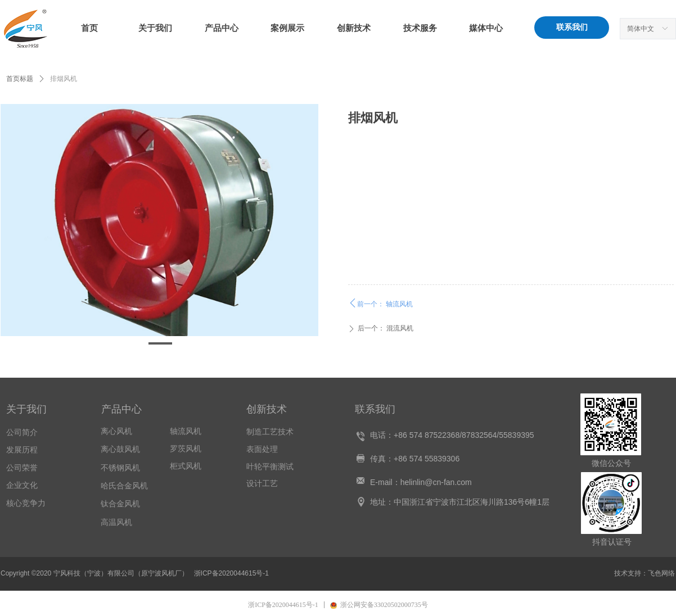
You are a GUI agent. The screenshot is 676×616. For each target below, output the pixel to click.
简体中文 (641, 29)
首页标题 (20, 79)
